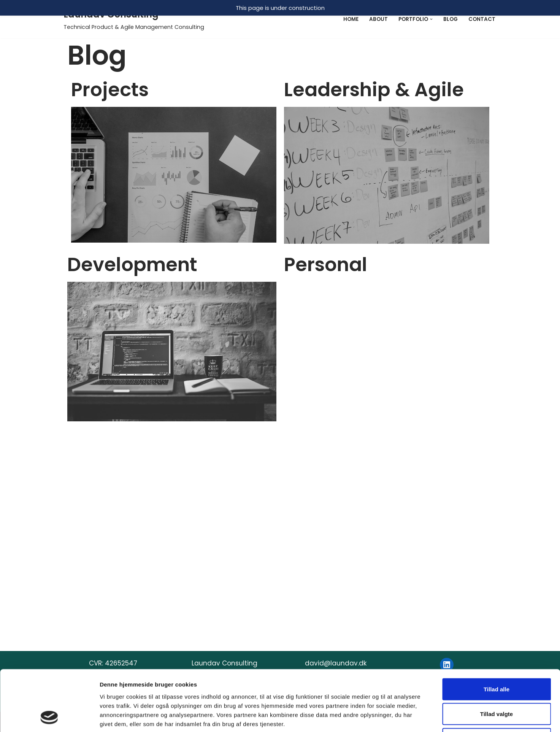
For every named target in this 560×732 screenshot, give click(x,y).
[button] (431, 19)
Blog (451, 19)
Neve (72, 717)
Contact (482, 19)
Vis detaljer (395, 674)
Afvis (497, 639)
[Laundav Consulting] (134, 19)
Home (351, 19)
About (378, 19)
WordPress (144, 717)
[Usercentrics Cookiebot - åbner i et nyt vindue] (49, 675)
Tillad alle (497, 590)
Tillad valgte (497, 615)
